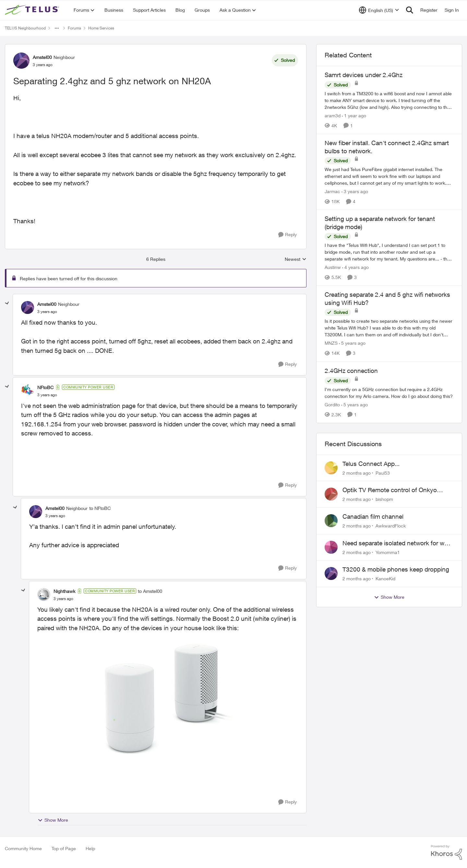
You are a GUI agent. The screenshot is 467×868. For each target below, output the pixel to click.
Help (90, 848)
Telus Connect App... (371, 464)
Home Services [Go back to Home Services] (101, 28)
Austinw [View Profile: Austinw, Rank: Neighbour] (333, 267)
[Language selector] (379, 10)
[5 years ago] (352, 343)
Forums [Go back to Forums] (74, 28)
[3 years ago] (355, 191)
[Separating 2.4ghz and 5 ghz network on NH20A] (47, 312)
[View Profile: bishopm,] (331, 494)
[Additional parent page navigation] (57, 28)
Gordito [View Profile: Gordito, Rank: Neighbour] (332, 405)
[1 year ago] (354, 116)
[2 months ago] (357, 473)
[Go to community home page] (33, 10)
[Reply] (287, 235)
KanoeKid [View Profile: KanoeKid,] (385, 579)
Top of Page (64, 848)
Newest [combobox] (296, 259)
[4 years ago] (355, 267)
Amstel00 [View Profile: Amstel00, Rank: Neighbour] (42, 57)
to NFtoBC (100, 508)
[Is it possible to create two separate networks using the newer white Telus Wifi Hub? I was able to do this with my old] (389, 328)
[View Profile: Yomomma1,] (331, 547)
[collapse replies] (7, 303)
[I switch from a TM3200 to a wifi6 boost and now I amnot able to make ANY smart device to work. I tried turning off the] (389, 100)
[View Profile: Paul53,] (331, 468)
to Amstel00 (150, 591)
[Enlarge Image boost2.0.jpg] (168, 699)
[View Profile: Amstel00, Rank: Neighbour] (21, 61)
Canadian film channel (373, 516)
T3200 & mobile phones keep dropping (396, 569)
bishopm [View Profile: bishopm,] (384, 499)
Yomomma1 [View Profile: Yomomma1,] (388, 552)
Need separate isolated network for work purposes (398, 543)
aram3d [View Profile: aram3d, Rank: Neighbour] (333, 116)
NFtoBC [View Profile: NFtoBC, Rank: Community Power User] (45, 387)
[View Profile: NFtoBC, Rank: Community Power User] (28, 391)
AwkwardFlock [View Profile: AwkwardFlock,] (391, 526)
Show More (53, 820)
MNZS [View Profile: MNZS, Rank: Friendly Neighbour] (331, 343)
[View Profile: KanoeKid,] (331, 573)
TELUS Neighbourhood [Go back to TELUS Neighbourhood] (25, 28)
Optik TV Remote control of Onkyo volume (390, 490)
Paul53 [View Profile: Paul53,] (383, 473)
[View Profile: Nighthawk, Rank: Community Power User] (44, 595)
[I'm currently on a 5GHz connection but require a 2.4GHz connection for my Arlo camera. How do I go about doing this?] (389, 393)
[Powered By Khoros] (447, 852)
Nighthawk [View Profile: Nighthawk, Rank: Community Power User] (64, 591)
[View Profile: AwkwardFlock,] (331, 521)
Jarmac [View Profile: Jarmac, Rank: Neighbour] (332, 191)
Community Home (23, 848)
